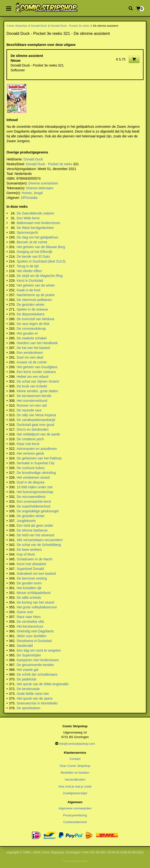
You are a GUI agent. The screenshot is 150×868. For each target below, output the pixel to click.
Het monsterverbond (32, 401)
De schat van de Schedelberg (39, 545)
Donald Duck (39, 26)
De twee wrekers (29, 550)
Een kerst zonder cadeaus (36, 372)
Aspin (84, 861)
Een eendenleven (30, 353)
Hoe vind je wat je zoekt (75, 786)
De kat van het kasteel (33, 348)
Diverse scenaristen (43, 183)
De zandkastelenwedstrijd (36, 420)
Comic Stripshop (17, 26)
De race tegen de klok (33, 324)
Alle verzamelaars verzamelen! (40, 540)
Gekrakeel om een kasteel (36, 574)
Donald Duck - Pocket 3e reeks (70, 26)
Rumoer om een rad (32, 405)
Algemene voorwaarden (75, 808)
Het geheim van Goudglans (37, 367)
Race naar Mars (29, 617)
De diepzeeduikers (31, 314)
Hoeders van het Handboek (37, 343)
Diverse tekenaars (40, 188)
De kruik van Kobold (32, 386)
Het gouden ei (27, 333)
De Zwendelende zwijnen (35, 213)
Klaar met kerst (28, 444)
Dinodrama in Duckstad (34, 641)
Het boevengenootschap (35, 492)
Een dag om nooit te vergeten (39, 650)
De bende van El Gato (33, 257)
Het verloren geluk (30, 453)
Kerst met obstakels (31, 564)
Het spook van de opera (35, 698)
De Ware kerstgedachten (35, 228)
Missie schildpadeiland (33, 593)
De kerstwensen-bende (34, 396)
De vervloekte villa (30, 622)
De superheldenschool (33, 506)
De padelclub (26, 679)
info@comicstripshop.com (77, 744)
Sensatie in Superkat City (36, 463)
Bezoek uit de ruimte (32, 242)
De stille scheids (29, 598)
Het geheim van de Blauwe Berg (41, 247)
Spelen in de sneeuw (32, 309)
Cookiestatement (75, 822)
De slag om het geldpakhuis (37, 237)
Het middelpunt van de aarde (38, 434)
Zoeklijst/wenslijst (75, 793)
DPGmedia (29, 198)
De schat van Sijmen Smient (38, 381)
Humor (27, 193)
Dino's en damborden (33, 429)
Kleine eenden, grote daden (37, 391)
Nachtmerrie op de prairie (36, 295)
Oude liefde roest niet (33, 694)
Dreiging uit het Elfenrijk (34, 252)
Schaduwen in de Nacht (34, 559)
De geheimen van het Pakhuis (39, 458)
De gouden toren (29, 583)
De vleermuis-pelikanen (34, 300)
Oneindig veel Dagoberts (35, 631)
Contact (75, 759)
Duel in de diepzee (31, 482)
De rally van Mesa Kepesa (36, 415)
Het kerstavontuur (30, 626)
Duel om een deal (30, 357)
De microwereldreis (31, 497)
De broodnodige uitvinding (36, 473)
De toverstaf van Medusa (35, 319)
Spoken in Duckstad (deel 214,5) (41, 261)
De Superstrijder (29, 655)
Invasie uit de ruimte (32, 362)
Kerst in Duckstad (30, 281)
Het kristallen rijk (29, 588)
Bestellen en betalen (75, 773)
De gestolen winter (31, 305)
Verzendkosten (75, 779)
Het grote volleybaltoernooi (37, 607)
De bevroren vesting (32, 578)
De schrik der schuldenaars (37, 674)
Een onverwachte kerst (34, 501)
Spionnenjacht (27, 232)
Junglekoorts (26, 521)
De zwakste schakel (32, 338)
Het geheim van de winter (36, 285)
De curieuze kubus (31, 468)
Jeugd (38, 193)
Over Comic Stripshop (75, 766)
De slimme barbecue (32, 530)
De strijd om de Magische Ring (40, 276)
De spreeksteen (28, 708)
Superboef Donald (30, 569)
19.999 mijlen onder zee (35, 487)
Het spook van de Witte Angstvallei (43, 684)
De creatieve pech (30, 439)
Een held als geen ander (35, 526)
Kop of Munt (26, 554)
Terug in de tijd (28, 266)
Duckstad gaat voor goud (35, 425)
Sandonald (25, 646)
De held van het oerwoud (35, 535)
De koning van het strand (35, 602)
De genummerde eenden (35, 665)
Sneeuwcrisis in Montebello (37, 703)
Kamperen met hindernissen (38, 660)
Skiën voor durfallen (32, 636)
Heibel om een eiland (33, 377)
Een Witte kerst (28, 218)
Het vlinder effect (29, 271)
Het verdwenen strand (33, 477)
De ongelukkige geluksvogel (38, 511)
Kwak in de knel (28, 290)
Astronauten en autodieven (37, 449)
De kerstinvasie (28, 689)
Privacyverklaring (75, 815)
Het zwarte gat (27, 670)
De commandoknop (31, 329)
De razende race (29, 410)
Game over (25, 612)
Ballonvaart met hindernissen (38, 223)
